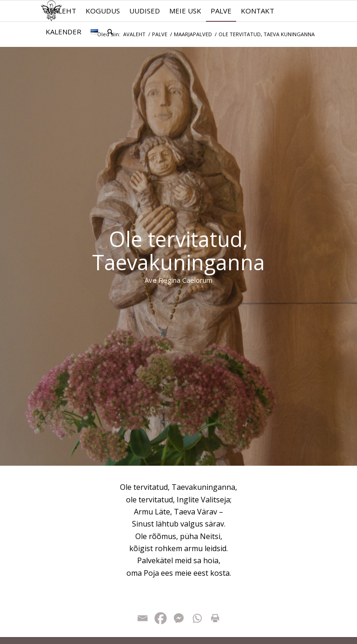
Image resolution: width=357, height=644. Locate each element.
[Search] (110, 32)
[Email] (142, 618)
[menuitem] (61, 11)
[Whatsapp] (197, 618)
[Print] (215, 618)
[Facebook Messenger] (179, 618)
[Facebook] (161, 618)
